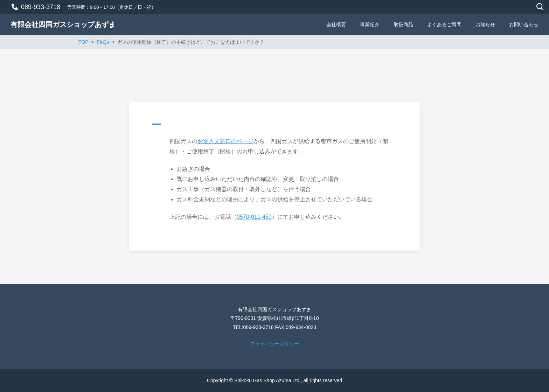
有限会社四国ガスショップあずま (63, 24)
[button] (274, 126)
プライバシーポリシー (274, 344)
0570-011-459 (254, 217)
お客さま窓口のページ (225, 141)
